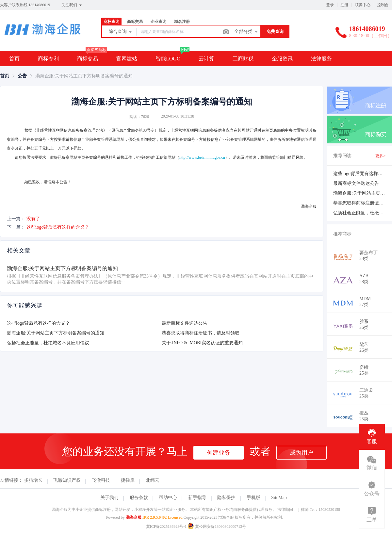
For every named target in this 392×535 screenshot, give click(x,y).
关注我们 (72, 5)
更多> (380, 156)
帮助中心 (168, 498)
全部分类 (246, 32)
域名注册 (182, 22)
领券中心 (363, 5)
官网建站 (127, 59)
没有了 (33, 219)
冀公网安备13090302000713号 (217, 527)
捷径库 (128, 480)
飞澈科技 (101, 480)
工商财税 (243, 59)
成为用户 (302, 453)
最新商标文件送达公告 (185, 323)
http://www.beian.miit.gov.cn (202, 157)
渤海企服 (134, 517)
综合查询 (121, 32)
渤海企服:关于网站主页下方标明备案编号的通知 (56, 333)
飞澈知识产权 (67, 480)
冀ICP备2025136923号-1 (166, 527)
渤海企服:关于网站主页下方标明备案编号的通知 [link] (84, 76)
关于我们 (109, 498)
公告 (22, 76)
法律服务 (321, 59)
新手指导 (197, 498)
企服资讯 (282, 59)
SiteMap (279, 498)
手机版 (253, 498)
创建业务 (219, 453)
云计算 (206, 59)
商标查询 (111, 22)
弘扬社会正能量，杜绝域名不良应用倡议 (48, 343)
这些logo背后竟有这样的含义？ (58, 227)
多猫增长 (33, 480)
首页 (14, 59)
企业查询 (158, 22)
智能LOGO (168, 59)
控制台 (383, 5)
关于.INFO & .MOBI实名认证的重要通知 (202, 343)
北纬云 (153, 480)
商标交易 (135, 22)
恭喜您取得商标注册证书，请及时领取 (201, 333)
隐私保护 (226, 498)
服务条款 (139, 498)
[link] (5, 76)
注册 (344, 5)
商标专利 (48, 59)
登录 (330, 5)
